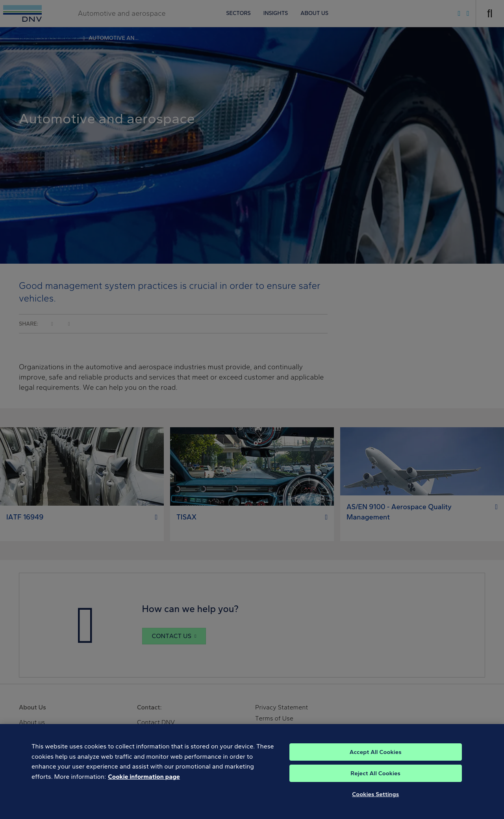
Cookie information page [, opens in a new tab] (144, 784)
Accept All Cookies (376, 759)
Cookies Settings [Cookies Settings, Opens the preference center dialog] (375, 802)
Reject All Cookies (375, 781)
